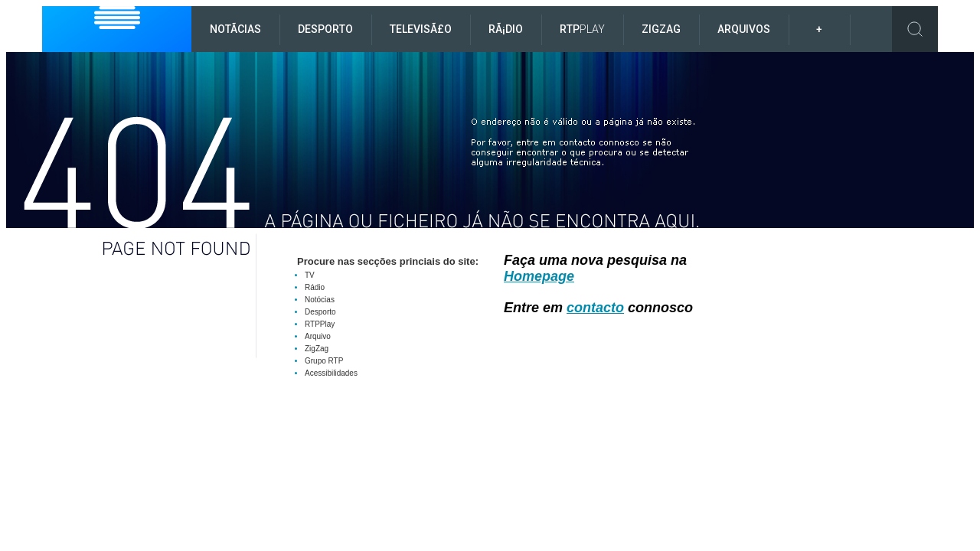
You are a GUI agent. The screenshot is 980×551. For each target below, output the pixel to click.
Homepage (539, 276)
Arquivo (318, 336)
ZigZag (661, 29)
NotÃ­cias (235, 29)
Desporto (325, 29)
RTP (582, 29)
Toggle (915, 29)
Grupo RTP (324, 361)
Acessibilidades (331, 373)
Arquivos (744, 29)
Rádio (315, 287)
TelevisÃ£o (421, 29)
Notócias (320, 300)
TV (310, 275)
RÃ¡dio (506, 29)
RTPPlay (320, 324)
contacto (595, 308)
